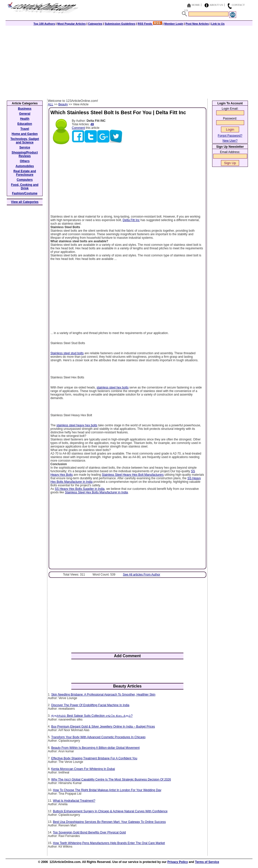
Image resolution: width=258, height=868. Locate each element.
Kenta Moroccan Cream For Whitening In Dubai (83, 769)
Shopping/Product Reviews (25, 154)
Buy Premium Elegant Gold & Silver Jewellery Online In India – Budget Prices (103, 727)
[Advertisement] (129, 61)
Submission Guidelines (120, 24)
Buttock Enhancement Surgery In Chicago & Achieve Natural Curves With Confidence (110, 811)
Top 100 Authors (44, 24)
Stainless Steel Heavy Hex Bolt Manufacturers (133, 475)
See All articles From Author (142, 575)
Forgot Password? (230, 136)
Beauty (63, 104)
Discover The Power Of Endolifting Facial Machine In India (90, 705)
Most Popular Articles (71, 24)
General (25, 114)
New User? (230, 141)
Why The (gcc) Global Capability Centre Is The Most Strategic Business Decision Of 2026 (111, 780)
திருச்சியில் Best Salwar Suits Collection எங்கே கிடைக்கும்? (92, 716)
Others (25, 161)
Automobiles (25, 166)
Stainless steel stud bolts (67, 353)
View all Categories (25, 202)
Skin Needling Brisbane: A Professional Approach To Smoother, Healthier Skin (103, 695)
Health (25, 119)
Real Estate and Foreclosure (25, 173)
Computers (25, 180)
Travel (25, 129)
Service (25, 147)
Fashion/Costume (25, 193)
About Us (216, 5)
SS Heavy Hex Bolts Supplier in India (79, 489)
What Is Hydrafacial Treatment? (74, 801)
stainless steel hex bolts (112, 387)
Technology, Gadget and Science (25, 141)
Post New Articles (197, 24)
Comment (78, 128)
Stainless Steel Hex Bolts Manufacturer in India (96, 492)
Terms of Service (207, 862)
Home (196, 5)
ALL (51, 104)
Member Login (174, 24)
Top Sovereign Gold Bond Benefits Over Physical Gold (89, 832)
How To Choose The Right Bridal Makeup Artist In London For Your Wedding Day (107, 790)
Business (25, 109)
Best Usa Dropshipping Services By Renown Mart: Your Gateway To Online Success (109, 822)
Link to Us (218, 24)
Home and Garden (25, 134)
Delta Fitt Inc (131, 220)
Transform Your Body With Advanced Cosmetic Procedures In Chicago (98, 737)
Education (25, 124)
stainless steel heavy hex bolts (77, 425)
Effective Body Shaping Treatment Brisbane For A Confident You (94, 758)
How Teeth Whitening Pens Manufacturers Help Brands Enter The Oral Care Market (109, 843)
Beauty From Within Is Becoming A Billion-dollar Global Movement (95, 748)
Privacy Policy (178, 862)
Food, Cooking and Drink (25, 187)
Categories (95, 24)
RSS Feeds (150, 24)
